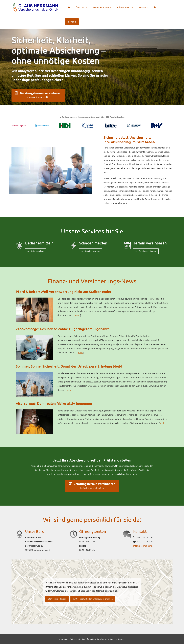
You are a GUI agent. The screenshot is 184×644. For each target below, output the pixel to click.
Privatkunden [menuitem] (124, 7)
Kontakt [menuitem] (72, 22)
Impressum (64, 639)
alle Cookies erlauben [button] (57, 599)
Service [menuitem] (142, 7)
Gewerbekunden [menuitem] (101, 7)
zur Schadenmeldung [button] (91, 251)
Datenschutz (75, 639)
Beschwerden (103, 639)
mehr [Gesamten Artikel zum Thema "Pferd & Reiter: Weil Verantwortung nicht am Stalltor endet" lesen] (77, 315)
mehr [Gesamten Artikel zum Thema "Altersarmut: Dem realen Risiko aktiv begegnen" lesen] (163, 423)
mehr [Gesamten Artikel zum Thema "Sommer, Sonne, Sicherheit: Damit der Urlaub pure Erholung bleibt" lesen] (69, 390)
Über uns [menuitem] (80, 7)
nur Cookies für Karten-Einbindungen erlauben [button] (93, 599)
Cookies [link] (113, 639)
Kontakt (122, 639)
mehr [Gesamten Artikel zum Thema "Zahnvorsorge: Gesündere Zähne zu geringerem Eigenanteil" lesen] (80, 352)
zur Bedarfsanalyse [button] (36, 251)
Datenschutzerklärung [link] (106, 591)
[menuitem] (69, 7)
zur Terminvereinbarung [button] (146, 251)
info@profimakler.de (143, 546)
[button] (38, 95)
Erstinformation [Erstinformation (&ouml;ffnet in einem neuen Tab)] (89, 639)
